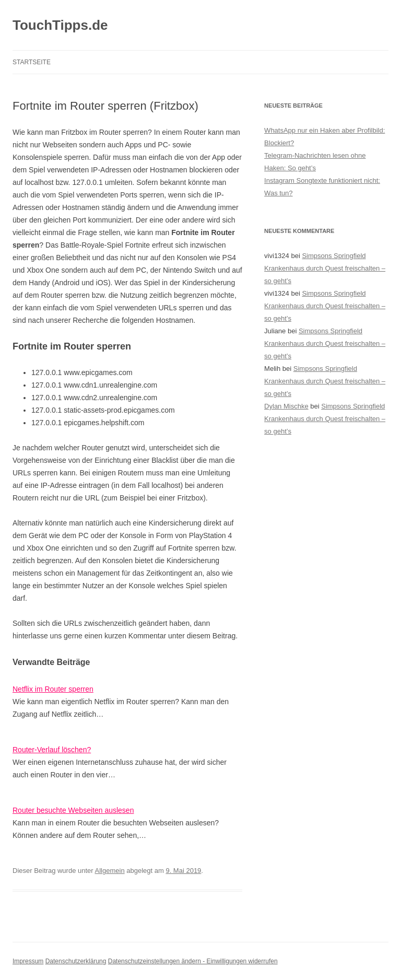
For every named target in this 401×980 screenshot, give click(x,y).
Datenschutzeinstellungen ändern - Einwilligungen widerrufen (193, 961)
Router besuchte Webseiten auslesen (73, 810)
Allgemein (110, 871)
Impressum (28, 961)
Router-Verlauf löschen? (52, 750)
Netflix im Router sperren (53, 689)
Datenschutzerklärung (76, 961)
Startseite (32, 62)
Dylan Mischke (286, 406)
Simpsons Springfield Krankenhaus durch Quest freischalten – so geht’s (325, 268)
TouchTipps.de (60, 25)
